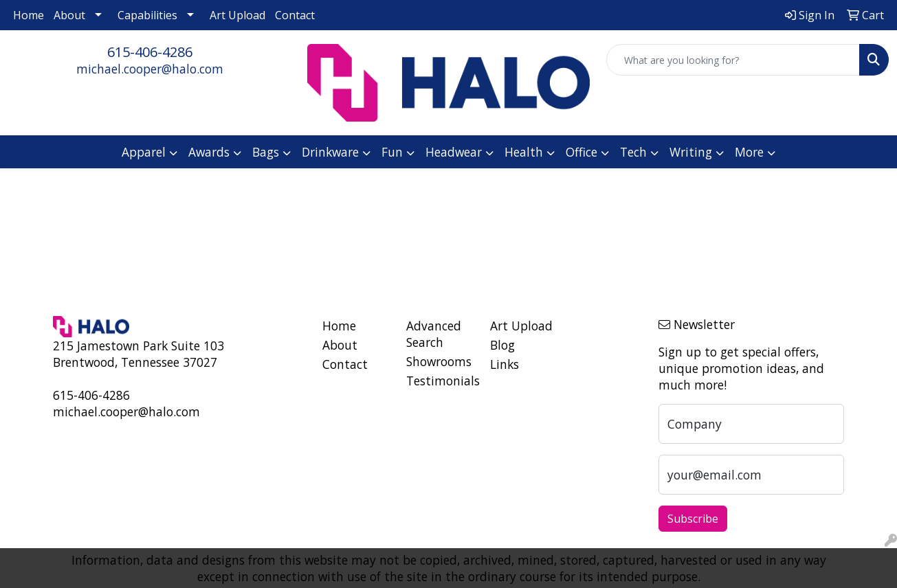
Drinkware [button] (330, 152)
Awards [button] (209, 152)
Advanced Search (434, 334)
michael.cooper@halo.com (150, 69)
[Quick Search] (733, 60)
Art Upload (237, 15)
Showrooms (439, 361)
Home (29, 15)
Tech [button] (633, 152)
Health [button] (524, 152)
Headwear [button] (454, 152)
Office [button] (582, 152)
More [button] (749, 152)
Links (505, 364)
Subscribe (693, 519)
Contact (295, 15)
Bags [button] (266, 152)
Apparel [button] (144, 152)
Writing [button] (691, 152)
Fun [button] (392, 152)
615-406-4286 (150, 52)
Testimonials (440, 381)
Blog (502, 345)
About (69, 15)
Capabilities (147, 15)
